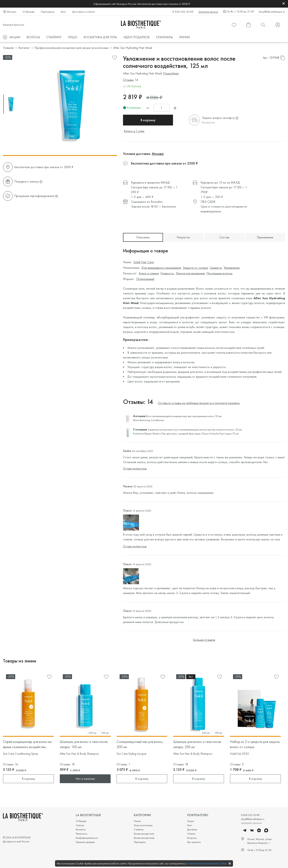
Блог (63, 12)
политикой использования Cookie (207, 863)
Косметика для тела (144, 834)
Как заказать (194, 842)
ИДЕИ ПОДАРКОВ (136, 37)
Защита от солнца (195, 268)
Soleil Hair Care (143, 262)
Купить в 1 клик (134, 131)
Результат (184, 237)
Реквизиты (81, 834)
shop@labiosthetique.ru (272, 12)
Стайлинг (139, 829)
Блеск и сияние (149, 273)
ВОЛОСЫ (33, 37)
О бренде (28, 12)
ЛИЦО (73, 37)
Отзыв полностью (135, 468)
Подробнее (171, 73)
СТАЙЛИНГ (54, 37)
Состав (224, 237)
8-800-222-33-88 (183, 12)
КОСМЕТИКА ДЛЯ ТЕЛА (100, 37)
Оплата (191, 834)
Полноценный (145, 279)
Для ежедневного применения (161, 268)
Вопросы (192, 838)
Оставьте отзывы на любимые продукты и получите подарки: (199, 403)
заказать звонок (251, 823)
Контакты (81, 829)
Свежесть (216, 268)
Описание (143, 237)
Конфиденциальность (87, 838)
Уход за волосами (143, 825)
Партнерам (48, 12)
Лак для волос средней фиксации (181, 433)
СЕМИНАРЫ (164, 37)
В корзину (148, 120)
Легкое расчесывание (190, 273)
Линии (137, 821)
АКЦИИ (15, 37)
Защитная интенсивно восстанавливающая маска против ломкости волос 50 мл (195, 429)
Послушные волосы (219, 273)
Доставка (192, 829)
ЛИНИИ (184, 37)
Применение (265, 237)
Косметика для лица (144, 838)
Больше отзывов (204, 640)
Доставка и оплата (83, 12)
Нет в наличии (85, 779)
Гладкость (167, 273)
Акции (191, 821)
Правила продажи (85, 842)
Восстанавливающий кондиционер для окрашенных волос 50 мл (184, 416)
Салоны (80, 825)
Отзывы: (128, 80)
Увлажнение (232, 268)
